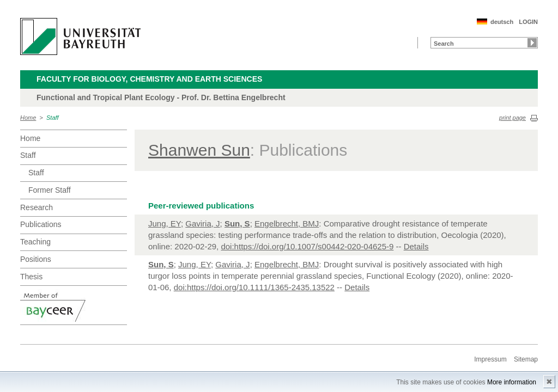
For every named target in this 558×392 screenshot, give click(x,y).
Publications (41, 224)
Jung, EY (165, 223)
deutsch (502, 22)
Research (37, 207)
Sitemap (526, 359)
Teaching (35, 242)
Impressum (490, 359)
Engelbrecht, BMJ (287, 223)
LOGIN (528, 22)
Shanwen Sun (199, 150)
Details (416, 246)
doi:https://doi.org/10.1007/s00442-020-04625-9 (307, 246)
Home (28, 118)
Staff (53, 118)
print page (512, 118)
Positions (36, 259)
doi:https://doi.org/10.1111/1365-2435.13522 (254, 287)
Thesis (31, 277)
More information (512, 382)
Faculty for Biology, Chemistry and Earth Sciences (149, 79)
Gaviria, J (202, 223)
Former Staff (50, 190)
